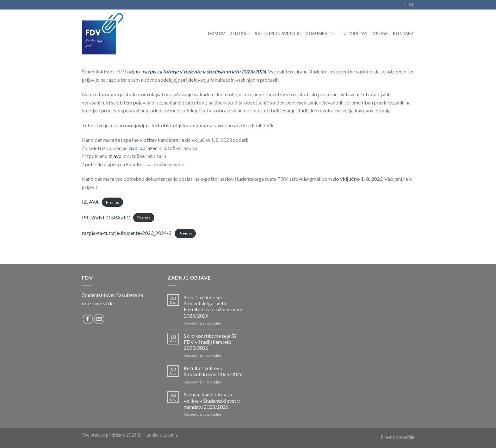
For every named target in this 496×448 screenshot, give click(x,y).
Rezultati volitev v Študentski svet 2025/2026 (213, 371)
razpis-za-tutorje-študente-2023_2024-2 (127, 233)
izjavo (115, 156)
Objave (381, 34)
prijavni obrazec (140, 148)
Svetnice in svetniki (278, 34)
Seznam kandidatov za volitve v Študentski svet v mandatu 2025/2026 (212, 400)
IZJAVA (90, 202)
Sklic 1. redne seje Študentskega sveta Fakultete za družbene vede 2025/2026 (214, 306)
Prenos (112, 202)
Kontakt (403, 34)
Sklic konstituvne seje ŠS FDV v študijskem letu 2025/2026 (210, 342)
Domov (216, 34)
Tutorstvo (354, 34)
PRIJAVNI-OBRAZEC (106, 217)
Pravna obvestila (397, 437)
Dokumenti (321, 34)
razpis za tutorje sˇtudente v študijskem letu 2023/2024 (204, 71)
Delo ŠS (240, 34)
